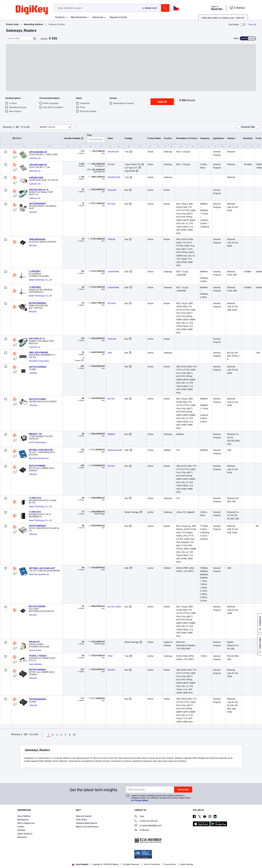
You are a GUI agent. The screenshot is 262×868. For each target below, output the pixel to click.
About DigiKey (24, 816)
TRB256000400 (37, 239)
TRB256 (111, 239)
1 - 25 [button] (16, 127)
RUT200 (111, 204)
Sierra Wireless (36, 664)
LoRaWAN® (113, 272)
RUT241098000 (37, 466)
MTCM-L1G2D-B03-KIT (41, 450)
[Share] (252, 25)
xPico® (111, 164)
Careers (21, 827)
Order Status (81, 820)
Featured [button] (47, 127)
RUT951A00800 (37, 670)
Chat (139, 817)
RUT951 (111, 670)
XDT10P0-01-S (37, 339)
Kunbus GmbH (35, 650)
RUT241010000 (38, 399)
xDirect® (112, 190)
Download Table (248, 127)
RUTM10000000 (37, 303)
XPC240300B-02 (38, 152)
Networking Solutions (34, 24)
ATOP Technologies (37, 442)
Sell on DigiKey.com (26, 823)
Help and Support (84, 816)
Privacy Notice (141, 800)
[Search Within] (19, 38)
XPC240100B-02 (38, 165)
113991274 (35, 498)
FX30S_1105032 (38, 656)
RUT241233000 (37, 606)
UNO (110, 353)
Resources (98, 17)
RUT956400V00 (38, 699)
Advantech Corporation (39, 361)
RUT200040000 (37, 204)
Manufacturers (79, 17)
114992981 (35, 271)
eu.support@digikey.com (148, 826)
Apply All (162, 102)
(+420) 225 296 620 (146, 821)
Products (60, 17)
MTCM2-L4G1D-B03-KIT (42, 568)
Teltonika (33, 212)
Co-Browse (142, 830)
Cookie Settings (187, 864)
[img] (32, 10)
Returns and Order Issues (87, 827)
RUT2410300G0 (38, 367)
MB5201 (112, 434)
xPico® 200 (113, 152)
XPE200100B (36, 178)
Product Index (12, 24)
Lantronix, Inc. (35, 158)
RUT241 (111, 399)
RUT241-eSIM (114, 607)
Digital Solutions (25, 834)
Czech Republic (80, 864)
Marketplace (23, 820)
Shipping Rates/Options (87, 823)
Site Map (21, 830)
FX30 (110, 656)
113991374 (35, 512)
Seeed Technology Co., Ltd (40, 280)
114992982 (35, 287)
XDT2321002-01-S (39, 190)
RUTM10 (112, 303)
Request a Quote (118, 17)
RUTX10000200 (37, 526)
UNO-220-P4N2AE (39, 352)
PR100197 (34, 642)
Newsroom (22, 837)
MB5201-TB (35, 434)
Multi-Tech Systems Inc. (39, 458)
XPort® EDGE (114, 177)
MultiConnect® (115, 450)
